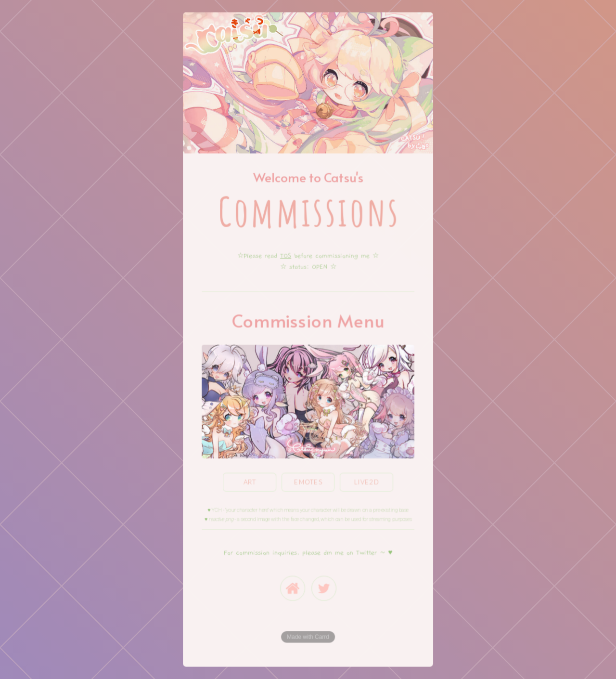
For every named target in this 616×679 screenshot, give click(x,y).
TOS (286, 256)
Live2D (367, 482)
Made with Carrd (308, 636)
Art (250, 482)
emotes (308, 482)
